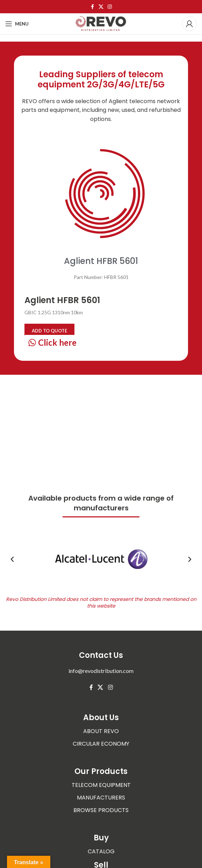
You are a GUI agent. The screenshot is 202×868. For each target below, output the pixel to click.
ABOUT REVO (101, 731)
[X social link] (101, 7)
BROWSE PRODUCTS (101, 810)
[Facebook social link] (92, 7)
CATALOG (101, 851)
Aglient (118, 101)
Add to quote (49, 331)
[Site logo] (101, 23)
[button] (12, 559)
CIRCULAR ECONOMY (101, 744)
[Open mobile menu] (17, 24)
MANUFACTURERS (101, 798)
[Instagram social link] (110, 7)
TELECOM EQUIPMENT (101, 785)
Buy (101, 838)
